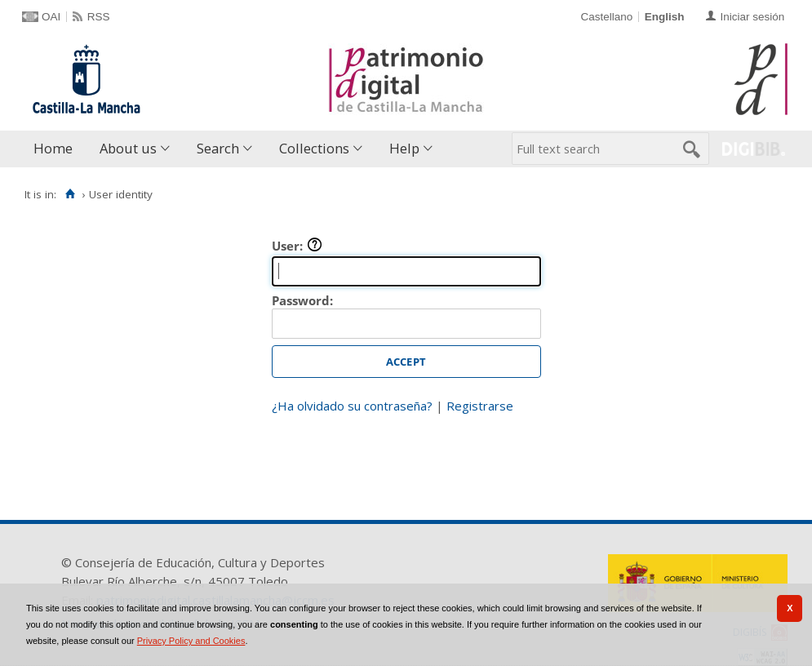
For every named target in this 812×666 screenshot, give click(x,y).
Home (53, 148)
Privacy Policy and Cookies (191, 641)
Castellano (606, 17)
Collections (314, 148)
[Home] (70, 194)
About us (128, 148)
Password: (302, 300)
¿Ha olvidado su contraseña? (352, 406)
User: (297, 246)
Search (218, 148)
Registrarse (480, 406)
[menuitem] (57, 149)
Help (404, 148)
